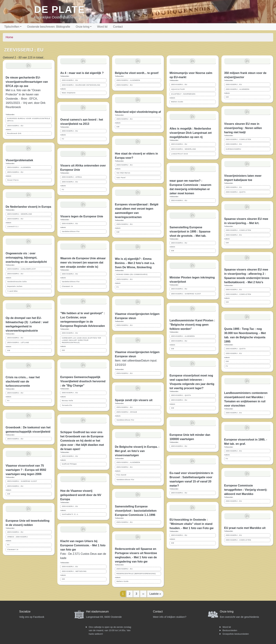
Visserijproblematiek (19, 160)
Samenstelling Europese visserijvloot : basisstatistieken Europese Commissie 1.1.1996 (136, 511)
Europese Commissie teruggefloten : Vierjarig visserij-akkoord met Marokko (246, 490)
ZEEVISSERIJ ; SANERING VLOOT (22, 481)
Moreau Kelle (67, 401)
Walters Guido (123, 581)
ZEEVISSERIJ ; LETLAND (18, 343)
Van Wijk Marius (123, 173)
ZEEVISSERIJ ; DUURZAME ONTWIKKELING (81, 85)
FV (8, 401)
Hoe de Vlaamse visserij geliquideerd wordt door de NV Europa (81, 495)
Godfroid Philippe (69, 464)
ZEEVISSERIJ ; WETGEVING (74, 571)
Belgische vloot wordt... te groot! (137, 73)
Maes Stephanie (69, 93)
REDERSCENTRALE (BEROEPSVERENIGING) (136, 574)
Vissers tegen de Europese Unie (82, 216)
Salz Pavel (121, 178)
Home (9, 37)
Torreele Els (67, 405)
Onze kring (82, 27)
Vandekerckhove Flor (71, 231)
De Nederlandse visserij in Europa (28, 207)
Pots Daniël (121, 475)
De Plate (59, 9)
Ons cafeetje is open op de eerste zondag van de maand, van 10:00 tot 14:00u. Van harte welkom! (110, 630)
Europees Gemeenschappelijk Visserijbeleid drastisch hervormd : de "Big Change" (83, 381)
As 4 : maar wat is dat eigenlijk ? (82, 73)
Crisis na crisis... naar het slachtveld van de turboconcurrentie (23, 381)
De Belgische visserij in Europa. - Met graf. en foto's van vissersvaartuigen (137, 451)
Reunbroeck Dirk (14, 133)
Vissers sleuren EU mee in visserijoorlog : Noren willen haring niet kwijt (243, 128)
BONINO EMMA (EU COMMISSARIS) (132, 274)
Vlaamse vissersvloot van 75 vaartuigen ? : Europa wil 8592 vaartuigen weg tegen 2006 (26, 470)
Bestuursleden (230, 630)
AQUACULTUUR (178, 89)
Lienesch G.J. (13, 227)
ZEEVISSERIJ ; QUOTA (181, 395)
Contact (118, 27)
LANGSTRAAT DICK (180, 154)
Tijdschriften (12, 27)
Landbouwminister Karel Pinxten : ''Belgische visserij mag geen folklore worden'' (192, 325)
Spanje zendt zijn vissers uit (134, 400)
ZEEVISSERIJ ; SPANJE (127, 412)
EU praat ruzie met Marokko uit (245, 528)
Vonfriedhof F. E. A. (70, 514)
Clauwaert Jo (13, 549)
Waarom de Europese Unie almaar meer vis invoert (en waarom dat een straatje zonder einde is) (83, 263)
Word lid (102, 27)
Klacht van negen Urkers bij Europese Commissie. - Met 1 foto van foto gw (83, 545)
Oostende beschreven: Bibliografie (49, 27)
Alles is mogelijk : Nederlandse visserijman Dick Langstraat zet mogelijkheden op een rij (191, 133)
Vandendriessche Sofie (17, 282)
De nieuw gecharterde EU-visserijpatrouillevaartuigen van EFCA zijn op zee (27, 82)
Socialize (25, 612)
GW (9, 350)
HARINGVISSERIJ (233, 149)
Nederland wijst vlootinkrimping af (138, 112)
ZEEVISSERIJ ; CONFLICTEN (239, 139)
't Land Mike (12, 291)
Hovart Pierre (13, 180)
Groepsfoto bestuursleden (236, 634)
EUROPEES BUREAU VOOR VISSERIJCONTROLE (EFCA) (29, 120)
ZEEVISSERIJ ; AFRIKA (72, 177)
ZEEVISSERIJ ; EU (15, 126)
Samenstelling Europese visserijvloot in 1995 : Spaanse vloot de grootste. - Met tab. (190, 232)
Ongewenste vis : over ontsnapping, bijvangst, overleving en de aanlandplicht (26, 258)
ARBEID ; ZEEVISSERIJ (17, 537)
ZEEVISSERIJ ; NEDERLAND (20, 214)
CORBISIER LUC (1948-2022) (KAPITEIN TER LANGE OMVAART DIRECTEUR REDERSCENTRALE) (81, 340)
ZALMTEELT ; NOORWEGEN (183, 94)
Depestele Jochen (15, 286)
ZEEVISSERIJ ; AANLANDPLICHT (22, 269)
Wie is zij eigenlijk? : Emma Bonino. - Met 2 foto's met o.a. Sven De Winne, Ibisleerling (135, 263)
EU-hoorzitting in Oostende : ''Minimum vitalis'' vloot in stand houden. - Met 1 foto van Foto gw (192, 524)
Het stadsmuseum (97, 612)
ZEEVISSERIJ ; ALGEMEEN (19, 167)
